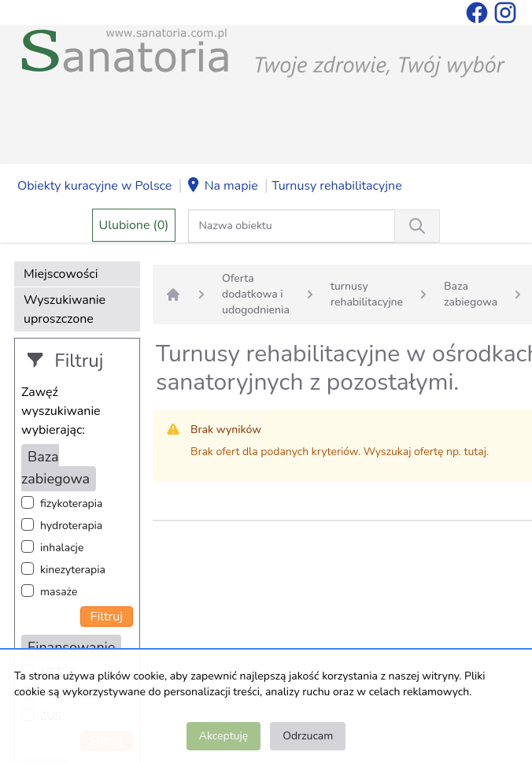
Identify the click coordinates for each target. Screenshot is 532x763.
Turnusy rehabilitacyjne (336, 186)
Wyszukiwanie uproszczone (65, 309)
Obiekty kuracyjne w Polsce (94, 186)
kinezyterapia (73, 570)
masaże (59, 592)
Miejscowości (61, 274)
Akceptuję (224, 736)
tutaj (475, 452)
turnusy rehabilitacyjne (367, 294)
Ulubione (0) (134, 225)
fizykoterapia (71, 504)
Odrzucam (308, 736)
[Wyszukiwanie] (417, 226)
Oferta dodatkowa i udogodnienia (256, 294)
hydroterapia (71, 526)
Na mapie (222, 187)
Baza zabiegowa (471, 294)
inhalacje (62, 548)
